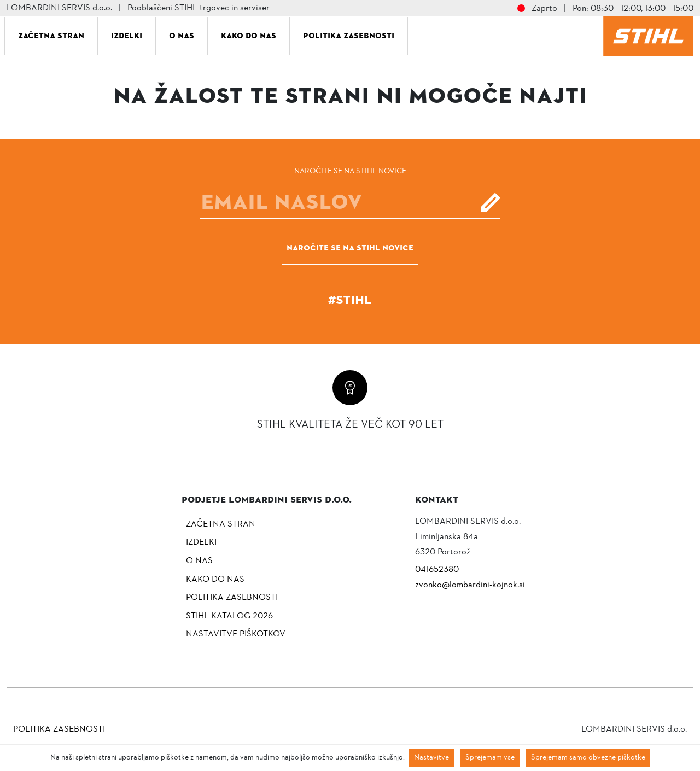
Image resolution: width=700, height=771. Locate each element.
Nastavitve (431, 758)
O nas (182, 36)
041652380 (437, 570)
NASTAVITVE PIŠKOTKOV (236, 634)
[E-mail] (350, 202)
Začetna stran (51, 36)
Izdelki (127, 36)
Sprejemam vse (490, 758)
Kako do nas (249, 36)
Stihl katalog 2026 (229, 616)
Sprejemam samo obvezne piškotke (588, 758)
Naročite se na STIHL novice (350, 248)
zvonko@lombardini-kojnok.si (470, 585)
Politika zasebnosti (349, 36)
